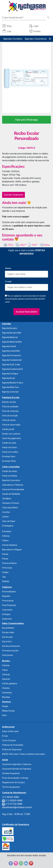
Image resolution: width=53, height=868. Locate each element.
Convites (6, 512)
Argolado (6, 596)
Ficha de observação (11, 425)
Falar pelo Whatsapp (26, 120)
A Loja (5, 736)
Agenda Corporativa (11, 480)
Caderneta (7, 619)
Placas (5, 559)
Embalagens (8, 526)
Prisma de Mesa (9, 563)
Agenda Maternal (10, 337)
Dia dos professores (11, 646)
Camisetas (7, 693)
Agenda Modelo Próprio (13, 383)
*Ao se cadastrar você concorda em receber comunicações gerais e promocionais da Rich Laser (26, 299)
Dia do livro (7, 642)
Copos (5, 670)
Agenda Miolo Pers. (11, 387)
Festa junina (7, 655)
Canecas (6, 674)
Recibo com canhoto (11, 434)
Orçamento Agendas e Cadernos (17, 764)
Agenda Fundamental (12, 360)
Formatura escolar (10, 651)
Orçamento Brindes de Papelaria (17, 769)
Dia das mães (8, 632)
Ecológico (6, 614)
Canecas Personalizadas (13, 489)
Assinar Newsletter (26, 312)
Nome (8, 268)
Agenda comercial (10, 392)
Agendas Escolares (13, 39)
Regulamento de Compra (13, 782)
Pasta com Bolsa (10, 476)
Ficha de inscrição (10, 416)
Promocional (8, 601)
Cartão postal (8, 429)
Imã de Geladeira (10, 545)
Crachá (5, 517)
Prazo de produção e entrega (15, 778)
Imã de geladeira (10, 684)
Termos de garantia (11, 787)
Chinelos (6, 688)
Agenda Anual (8, 378)
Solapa (5, 572)
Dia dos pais (7, 637)
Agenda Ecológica (10, 374)
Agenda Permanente (12, 355)
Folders (5, 540)
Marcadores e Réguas (12, 550)
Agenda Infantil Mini (11, 351)
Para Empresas (9, 605)
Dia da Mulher (8, 628)
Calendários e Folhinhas (13, 485)
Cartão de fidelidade (11, 494)
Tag (4, 577)
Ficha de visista (9, 420)
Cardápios (7, 498)
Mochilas (6, 697)
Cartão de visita (9, 443)
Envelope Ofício (9, 461)
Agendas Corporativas (36, 39)
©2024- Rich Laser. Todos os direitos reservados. (24, 754)
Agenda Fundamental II (12, 369)
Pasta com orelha (10, 452)
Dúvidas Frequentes (11, 773)
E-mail (8, 282)
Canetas (6, 665)
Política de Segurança (12, 750)
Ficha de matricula (10, 411)
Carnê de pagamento (12, 438)
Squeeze (6, 679)
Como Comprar (9, 740)
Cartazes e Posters (11, 503)
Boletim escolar (9, 402)
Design (5, 706)
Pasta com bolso (10, 447)
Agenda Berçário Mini (12, 333)
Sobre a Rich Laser (10, 731)
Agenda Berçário (10, 328)
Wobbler (6, 581)
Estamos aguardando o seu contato (22, 237)
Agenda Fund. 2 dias (11, 365)
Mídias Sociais (8, 711)
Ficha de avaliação (10, 407)
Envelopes (7, 531)
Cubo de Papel (9, 521)
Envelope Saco (9, 456)
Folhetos (6, 536)
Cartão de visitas (10, 471)
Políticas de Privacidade (13, 745)
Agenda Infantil (9, 346)
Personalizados (9, 592)
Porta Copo (7, 568)
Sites (4, 715)
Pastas (5, 554)
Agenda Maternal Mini (12, 342)
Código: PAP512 (26, 148)
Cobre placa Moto (10, 508)
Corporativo (7, 610)
